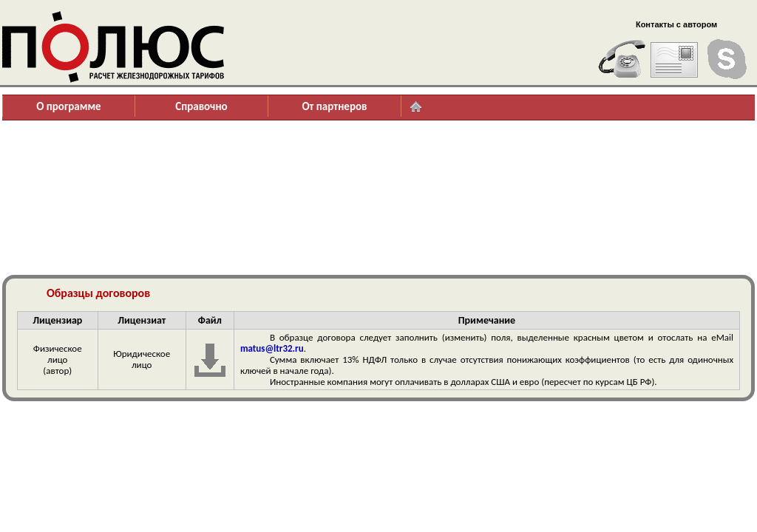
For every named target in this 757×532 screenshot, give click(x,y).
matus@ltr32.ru (272, 348)
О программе (68, 106)
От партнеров (334, 106)
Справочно (201, 106)
